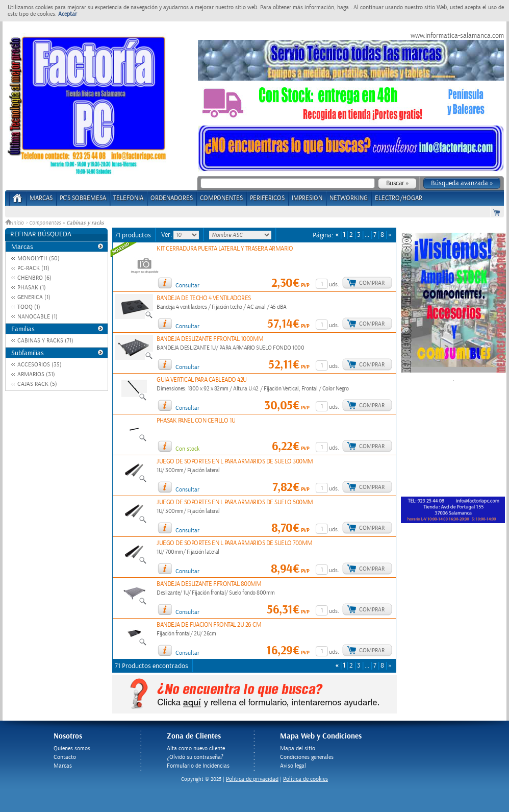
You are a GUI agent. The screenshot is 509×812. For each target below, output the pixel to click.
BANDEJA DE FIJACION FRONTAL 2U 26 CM (209, 625)
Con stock (187, 449)
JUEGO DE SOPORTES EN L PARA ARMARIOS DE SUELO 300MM (235, 462)
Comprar (372, 283)
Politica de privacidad (252, 779)
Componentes (45, 223)
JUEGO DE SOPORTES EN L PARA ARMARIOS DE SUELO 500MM (235, 502)
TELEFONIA (128, 198)
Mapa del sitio (298, 748)
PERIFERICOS (267, 198)
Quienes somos (72, 748)
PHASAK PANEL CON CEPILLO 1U (196, 421)
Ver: (167, 235)
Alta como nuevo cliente (196, 748)
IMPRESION (307, 198)
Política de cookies (306, 779)
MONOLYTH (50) (39, 259)
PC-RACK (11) (33, 268)
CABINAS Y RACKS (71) (45, 341)
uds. (334, 285)
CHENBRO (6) (34, 278)
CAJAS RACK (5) (37, 384)
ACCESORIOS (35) (40, 365)
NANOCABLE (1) (37, 317)
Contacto (65, 757)
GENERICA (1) (34, 297)
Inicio (15, 223)
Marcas (41, 198)
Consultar (187, 286)
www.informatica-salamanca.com (457, 36)
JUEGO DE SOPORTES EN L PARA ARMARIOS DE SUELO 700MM (235, 543)
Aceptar (68, 14)
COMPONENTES (221, 198)
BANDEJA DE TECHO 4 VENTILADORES (204, 298)
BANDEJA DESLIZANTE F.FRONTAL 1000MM (210, 339)
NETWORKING (349, 198)
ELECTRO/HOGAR (399, 198)
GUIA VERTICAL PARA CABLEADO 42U (202, 380)
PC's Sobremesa (83, 198)
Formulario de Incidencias (198, 766)
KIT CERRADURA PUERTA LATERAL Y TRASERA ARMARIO (225, 249)
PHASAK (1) (32, 288)
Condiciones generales (307, 757)
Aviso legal (293, 766)
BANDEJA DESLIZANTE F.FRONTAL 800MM (209, 584)
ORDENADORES (172, 198)
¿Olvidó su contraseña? (195, 757)
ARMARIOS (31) (36, 374)
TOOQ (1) (29, 307)
